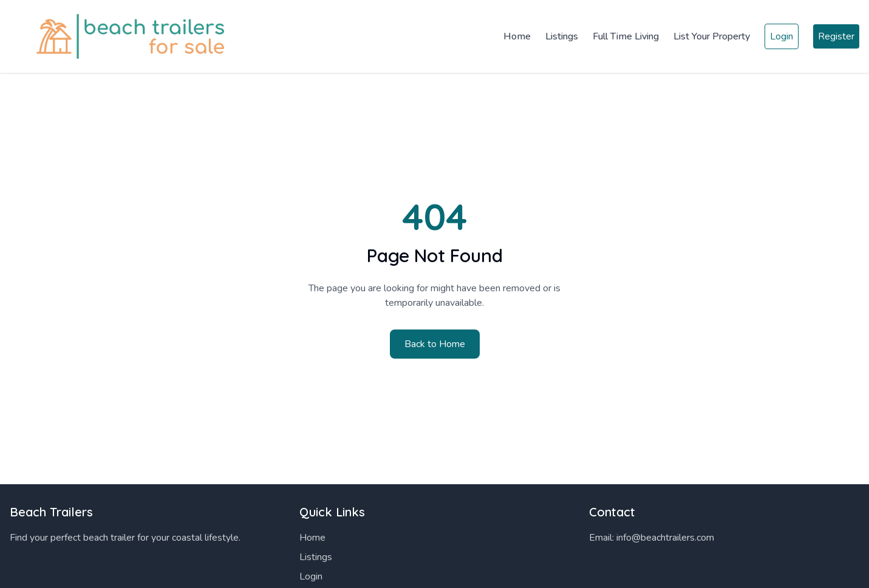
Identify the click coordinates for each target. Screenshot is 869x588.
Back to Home (435, 344)
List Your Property (712, 36)
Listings (562, 36)
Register (836, 36)
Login (782, 36)
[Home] (121, 36)
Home (517, 36)
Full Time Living (626, 36)
